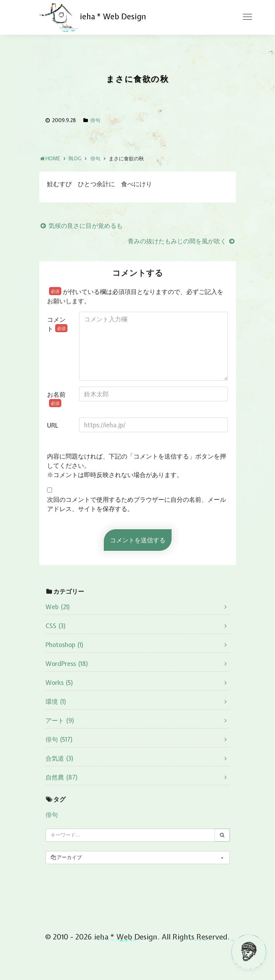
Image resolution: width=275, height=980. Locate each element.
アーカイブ (66, 857)
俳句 (95, 120)
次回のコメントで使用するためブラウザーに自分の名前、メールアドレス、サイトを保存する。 (137, 504)
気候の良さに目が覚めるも (81, 226)
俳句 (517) (59, 739)
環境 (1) (56, 701)
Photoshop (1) (65, 645)
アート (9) (60, 720)
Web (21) (58, 607)
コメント (57, 324)
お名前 (56, 399)
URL (53, 425)
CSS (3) (56, 626)
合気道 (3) (60, 758)
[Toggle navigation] (247, 17)
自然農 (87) (62, 777)
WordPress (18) (67, 664)
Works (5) (59, 683)
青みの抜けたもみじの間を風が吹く (182, 241)
